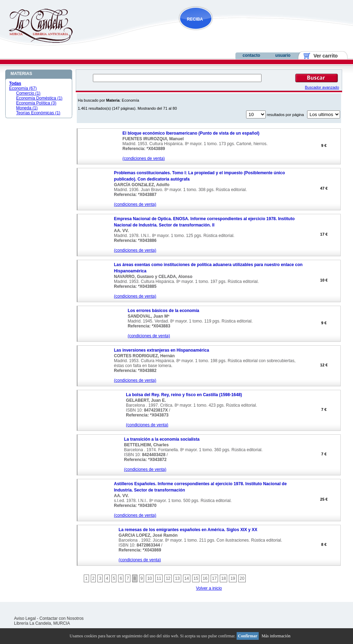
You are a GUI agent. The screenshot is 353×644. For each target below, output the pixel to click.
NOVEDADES (231, 33)
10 (150, 578)
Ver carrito (323, 56)
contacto (251, 55)
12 (168, 578)
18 (223, 578)
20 (242, 578)
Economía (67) (23, 88)
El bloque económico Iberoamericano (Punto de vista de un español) (191, 133)
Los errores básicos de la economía (163, 311)
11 (159, 578)
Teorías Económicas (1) (38, 113)
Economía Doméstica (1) (39, 98)
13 (177, 578)
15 (196, 578)
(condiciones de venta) (144, 158)
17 (214, 578)
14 (187, 578)
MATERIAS (21, 74)
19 (233, 578)
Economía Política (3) (36, 103)
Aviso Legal (25, 618)
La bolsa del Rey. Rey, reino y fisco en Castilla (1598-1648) (184, 395)
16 (205, 578)
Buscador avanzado (322, 87)
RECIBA (195, 19)
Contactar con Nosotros (62, 618)
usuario (283, 55)
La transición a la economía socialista (162, 439)
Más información (276, 636)
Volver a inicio (209, 588)
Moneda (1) (27, 108)
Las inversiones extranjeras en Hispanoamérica (161, 350)
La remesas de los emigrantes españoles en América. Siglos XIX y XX (188, 530)
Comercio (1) (28, 93)
